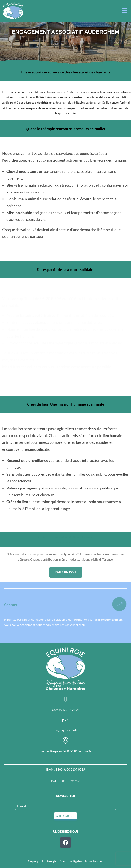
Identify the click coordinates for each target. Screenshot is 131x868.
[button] (125, 11)
